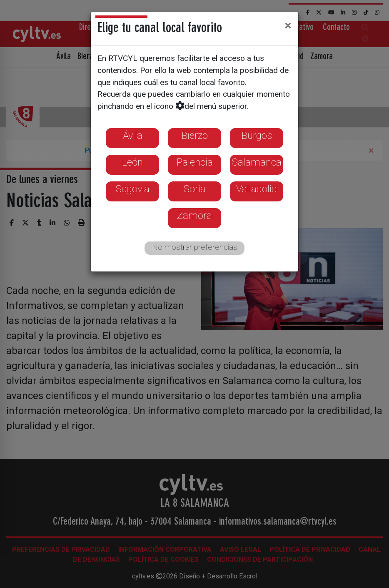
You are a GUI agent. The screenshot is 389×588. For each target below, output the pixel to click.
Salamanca (257, 162)
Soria (195, 189)
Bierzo (195, 136)
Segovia (133, 189)
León (132, 162)
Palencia (195, 162)
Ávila (133, 136)
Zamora (194, 216)
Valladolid (257, 189)
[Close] (288, 25)
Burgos (257, 136)
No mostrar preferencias (195, 247)
